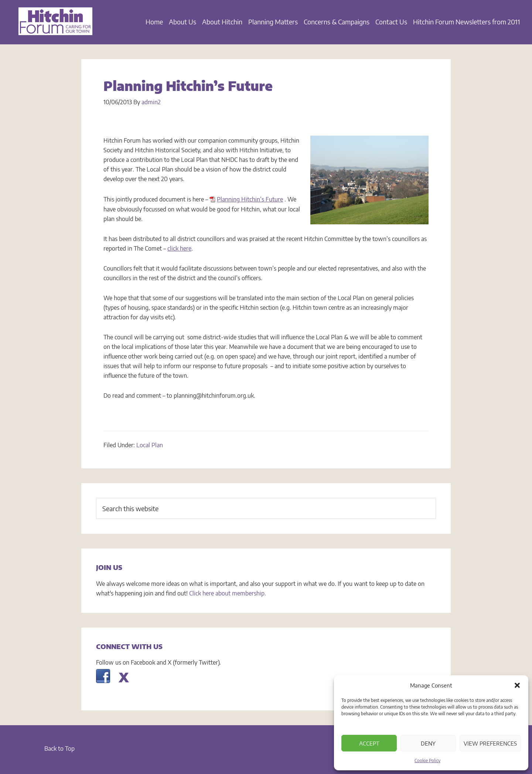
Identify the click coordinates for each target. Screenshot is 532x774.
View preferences (490, 743)
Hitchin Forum (55, 26)
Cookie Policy (427, 761)
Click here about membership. (228, 593)
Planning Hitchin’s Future (250, 199)
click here (179, 248)
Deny (428, 743)
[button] (517, 685)
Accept (369, 743)
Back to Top (59, 748)
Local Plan (150, 445)
